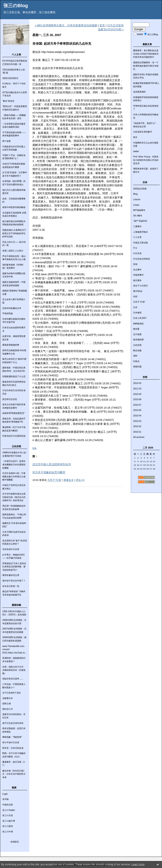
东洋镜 (5, 799)
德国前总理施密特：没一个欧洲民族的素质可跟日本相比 (146, 66)
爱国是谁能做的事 (11, 345)
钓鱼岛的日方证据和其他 (14, 436)
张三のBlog (16, 6)
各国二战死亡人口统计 (13, 251)
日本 (135, 307)
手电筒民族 (8, 313)
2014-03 (137, 383)
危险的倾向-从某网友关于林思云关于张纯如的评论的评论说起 (14, 233)
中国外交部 (8, 805)
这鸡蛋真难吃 (139, 92)
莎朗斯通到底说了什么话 (14, 376)
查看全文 (69, 480)
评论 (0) (80, 480)
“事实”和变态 (8, 101)
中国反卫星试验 (141, 243)
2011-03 (137, 389)
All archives (139, 437)
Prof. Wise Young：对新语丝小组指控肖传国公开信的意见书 (146, 160)
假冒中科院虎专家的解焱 (14, 207)
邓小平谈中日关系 (11, 743)
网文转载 (137, 351)
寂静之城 (7, 704)
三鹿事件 (137, 226)
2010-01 (137, 432)
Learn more (138, 864)
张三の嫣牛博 (9, 821)
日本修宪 (137, 313)
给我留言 (15, 842)
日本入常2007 (140, 318)
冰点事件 (137, 270)
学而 (135, 297)
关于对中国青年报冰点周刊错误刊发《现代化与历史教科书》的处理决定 (14, 497)
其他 (135, 264)
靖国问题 (137, 367)
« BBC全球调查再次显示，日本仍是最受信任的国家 (66, 25)
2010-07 (137, 405)
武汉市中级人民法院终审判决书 (52, 464)
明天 (135, 137)
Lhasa (136, 205)
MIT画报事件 (139, 210)
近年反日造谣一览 (11, 586)
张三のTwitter (9, 810)
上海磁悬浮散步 (141, 232)
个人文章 (137, 237)
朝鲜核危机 (138, 324)
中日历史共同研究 (142, 259)
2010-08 (137, 399)
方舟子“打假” (139, 302)
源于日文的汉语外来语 (13, 723)
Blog (135, 194)
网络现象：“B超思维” (12, 737)
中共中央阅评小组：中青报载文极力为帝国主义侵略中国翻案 (14, 476)
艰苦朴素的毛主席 (11, 575)
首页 (102, 25)
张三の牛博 (8, 832)
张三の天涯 (8, 815)
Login (5, 794)
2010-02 (137, 426)
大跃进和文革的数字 (143, 132)
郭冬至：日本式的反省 (13, 748)
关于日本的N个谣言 (12, 693)
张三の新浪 (8, 826)
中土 (135, 248)
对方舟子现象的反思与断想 (49, 472)
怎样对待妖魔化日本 (12, 308)
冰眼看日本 (8, 698)
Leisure (137, 199)
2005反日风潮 (140, 189)
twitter (136, 151)
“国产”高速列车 (140, 221)
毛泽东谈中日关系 (11, 549)
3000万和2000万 (10, 78)
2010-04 (137, 416)
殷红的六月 (8, 709)
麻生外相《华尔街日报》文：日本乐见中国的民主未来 (14, 774)
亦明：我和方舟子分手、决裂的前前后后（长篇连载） (14, 670)
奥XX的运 (138, 291)
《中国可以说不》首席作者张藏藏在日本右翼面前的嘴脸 (14, 464)
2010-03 (137, 421)
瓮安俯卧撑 (138, 340)
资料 (135, 356)
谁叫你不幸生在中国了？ (14, 581)
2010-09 (137, 394)
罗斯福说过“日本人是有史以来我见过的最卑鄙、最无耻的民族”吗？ (14, 567)
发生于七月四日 (141, 286)
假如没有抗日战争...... (13, 679)
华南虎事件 (138, 275)
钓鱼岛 (136, 361)
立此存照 (137, 345)
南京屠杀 (137, 280)
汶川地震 (137, 334)
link (34, 448)
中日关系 (137, 253)
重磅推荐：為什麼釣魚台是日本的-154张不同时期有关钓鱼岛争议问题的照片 (146, 54)
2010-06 (137, 410)
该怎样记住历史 (10, 399)
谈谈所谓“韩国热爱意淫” (14, 413)
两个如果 (7, 141)
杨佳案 (136, 329)
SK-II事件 (138, 216)
